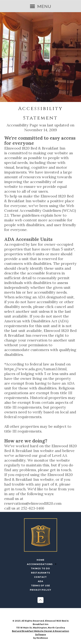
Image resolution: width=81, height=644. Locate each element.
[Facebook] (37, 616)
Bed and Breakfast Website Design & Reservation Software (40, 633)
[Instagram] (44, 616)
